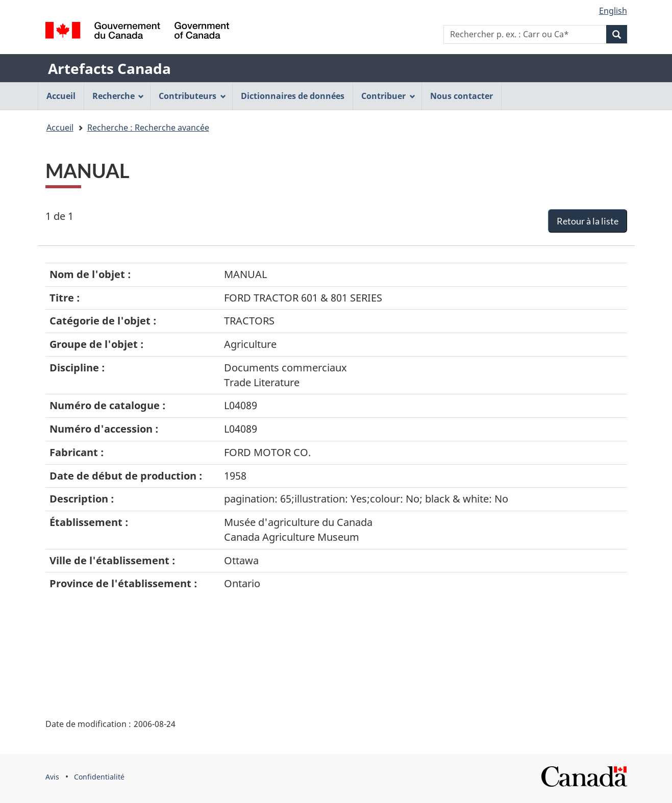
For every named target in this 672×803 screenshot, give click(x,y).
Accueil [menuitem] (61, 96)
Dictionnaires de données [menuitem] (293, 96)
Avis (52, 777)
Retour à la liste (588, 221)
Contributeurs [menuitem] (192, 96)
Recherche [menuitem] (118, 96)
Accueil (60, 128)
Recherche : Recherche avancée (148, 128)
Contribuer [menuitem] (388, 96)
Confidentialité (99, 777)
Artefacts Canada (109, 68)
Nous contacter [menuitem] (462, 96)
